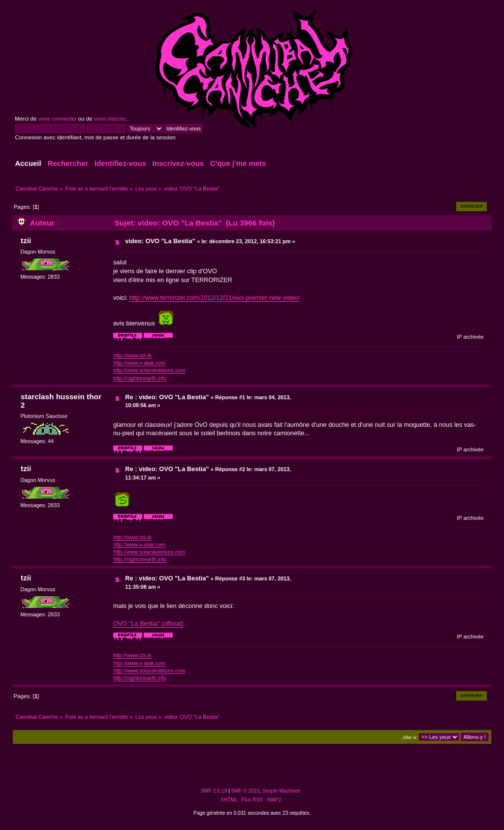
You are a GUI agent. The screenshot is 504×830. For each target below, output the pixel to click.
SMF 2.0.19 (214, 791)
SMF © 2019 (246, 791)
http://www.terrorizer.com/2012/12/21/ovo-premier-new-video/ (215, 298)
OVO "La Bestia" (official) (148, 623)
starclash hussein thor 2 (61, 401)
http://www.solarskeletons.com (149, 370)
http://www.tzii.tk (132, 355)
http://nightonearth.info (140, 378)
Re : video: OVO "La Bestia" (167, 397)
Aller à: (410, 737)
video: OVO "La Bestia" (160, 241)
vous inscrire (110, 119)
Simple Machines (282, 791)
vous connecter (57, 119)
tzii (26, 240)
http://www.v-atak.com (139, 363)
